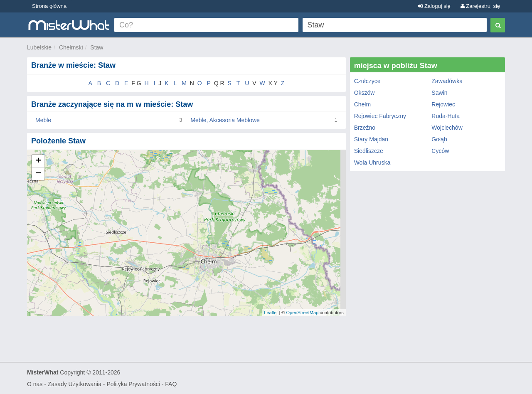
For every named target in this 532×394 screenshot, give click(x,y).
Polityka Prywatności (133, 384)
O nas (35, 384)
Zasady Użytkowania (75, 384)
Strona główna (49, 6)
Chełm (362, 104)
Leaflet (271, 313)
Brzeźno (365, 128)
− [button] (38, 174)
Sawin (439, 93)
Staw (97, 47)
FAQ (171, 384)
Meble (43, 120)
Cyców (440, 151)
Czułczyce (367, 81)
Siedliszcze (369, 151)
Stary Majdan (371, 139)
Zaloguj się (434, 6)
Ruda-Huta (446, 116)
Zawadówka (447, 81)
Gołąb (439, 139)
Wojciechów (447, 128)
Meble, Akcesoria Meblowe (225, 120)
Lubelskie (39, 47)
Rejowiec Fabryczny (380, 116)
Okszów (365, 93)
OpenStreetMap (302, 313)
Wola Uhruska (372, 163)
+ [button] (38, 161)
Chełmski (71, 47)
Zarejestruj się (480, 6)
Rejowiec (443, 104)
